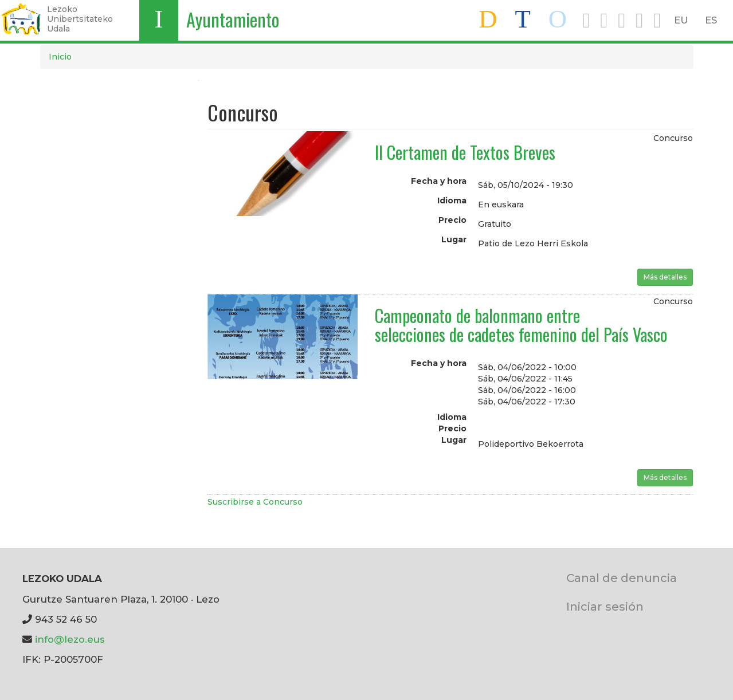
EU (681, 20)
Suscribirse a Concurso (255, 502)
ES (711, 20)
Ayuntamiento (233, 19)
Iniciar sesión (605, 606)
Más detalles (665, 277)
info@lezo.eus (70, 639)
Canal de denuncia (622, 578)
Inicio (60, 57)
